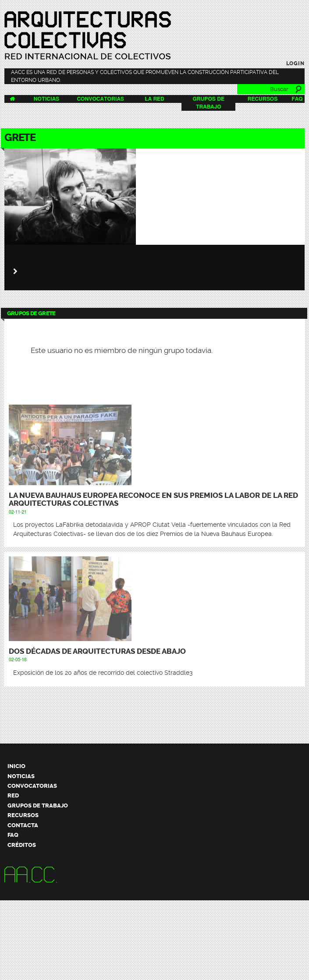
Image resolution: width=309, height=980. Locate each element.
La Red (154, 99)
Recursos (263, 99)
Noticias (47, 99)
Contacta (23, 825)
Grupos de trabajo (38, 806)
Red (13, 795)
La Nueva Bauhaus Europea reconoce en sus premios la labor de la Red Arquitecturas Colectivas (153, 499)
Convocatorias (100, 99)
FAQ (297, 99)
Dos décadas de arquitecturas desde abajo (97, 651)
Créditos (22, 845)
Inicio (16, 766)
